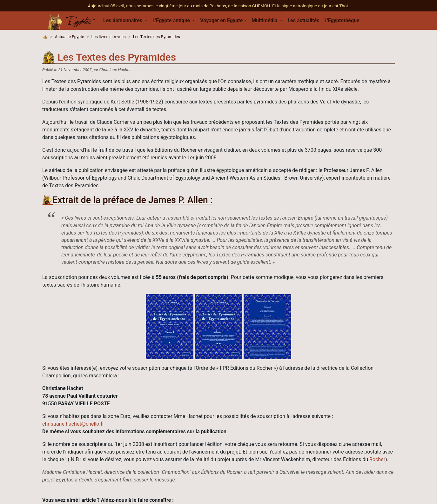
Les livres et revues (109, 37)
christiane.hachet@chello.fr (73, 424)
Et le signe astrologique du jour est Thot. (311, 6)
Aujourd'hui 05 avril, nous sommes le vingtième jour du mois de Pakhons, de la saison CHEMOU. (180, 6)
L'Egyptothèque (342, 20)
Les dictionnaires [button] (123, 20)
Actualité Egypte (70, 37)
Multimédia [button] (265, 20)
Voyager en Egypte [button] (221, 20)
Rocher (377, 459)
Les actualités (303, 20)
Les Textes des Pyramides (157, 37)
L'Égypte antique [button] (172, 20)
